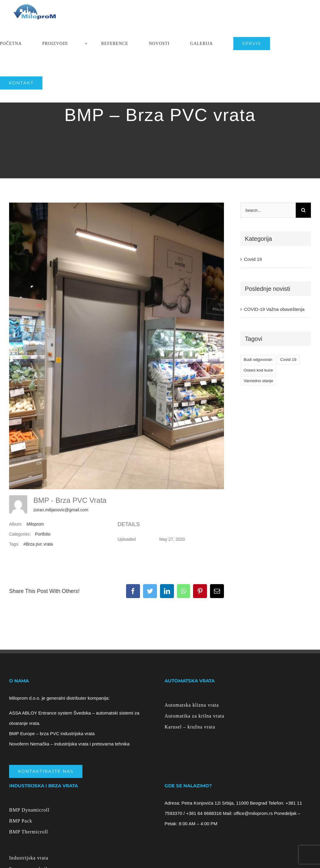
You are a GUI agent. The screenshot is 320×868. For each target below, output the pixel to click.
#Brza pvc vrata (38, 544)
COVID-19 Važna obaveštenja (274, 309)
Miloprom (35, 524)
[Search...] (268, 210)
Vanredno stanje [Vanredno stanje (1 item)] (258, 381)
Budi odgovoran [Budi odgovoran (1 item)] (258, 360)
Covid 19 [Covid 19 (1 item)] (288, 360)
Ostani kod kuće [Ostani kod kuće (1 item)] (258, 370)
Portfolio (43, 534)
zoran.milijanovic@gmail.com (61, 510)
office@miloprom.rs (253, 813)
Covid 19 (253, 259)
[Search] (303, 210)
